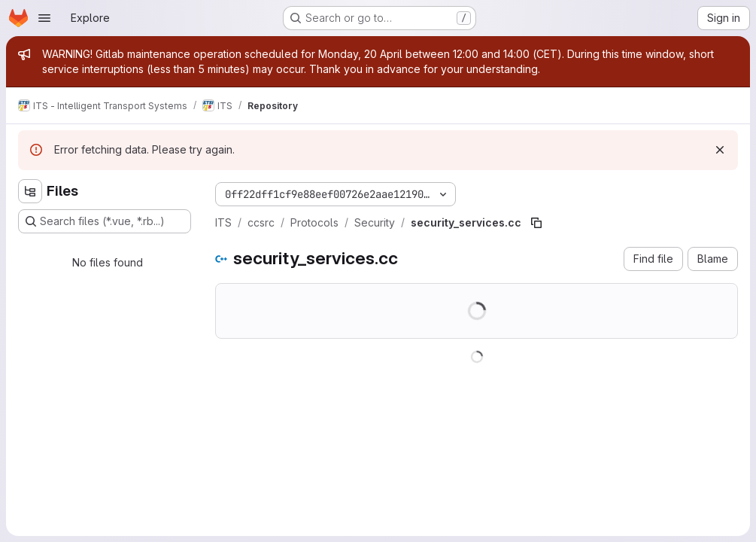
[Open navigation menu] (44, 18)
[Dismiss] (720, 150)
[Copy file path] (536, 223)
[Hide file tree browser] (30, 191)
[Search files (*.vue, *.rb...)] (105, 221)
